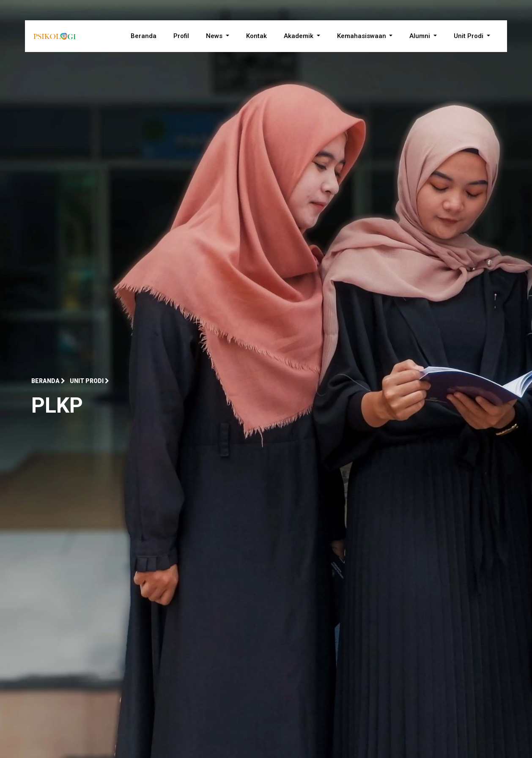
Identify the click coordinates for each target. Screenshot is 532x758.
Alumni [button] (421, 36)
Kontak (256, 36)
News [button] (215, 36)
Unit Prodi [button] (469, 36)
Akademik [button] (299, 36)
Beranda (144, 36)
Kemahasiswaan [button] (362, 36)
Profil (181, 36)
